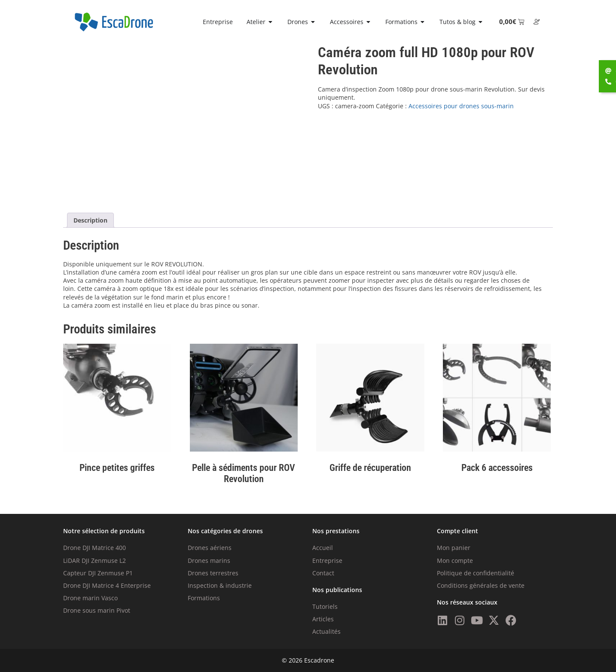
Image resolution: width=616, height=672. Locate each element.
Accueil (323, 548)
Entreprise (327, 561)
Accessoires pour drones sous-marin (461, 106)
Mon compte (455, 561)
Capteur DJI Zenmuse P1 (98, 573)
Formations (204, 598)
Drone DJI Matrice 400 (95, 548)
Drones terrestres (213, 573)
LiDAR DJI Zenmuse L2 (95, 561)
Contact (323, 573)
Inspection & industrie (220, 585)
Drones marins (209, 561)
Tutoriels (325, 606)
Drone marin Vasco (90, 598)
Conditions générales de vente (481, 585)
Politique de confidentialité (476, 573)
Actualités (326, 631)
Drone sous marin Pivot (97, 610)
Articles (323, 619)
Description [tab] (90, 220)
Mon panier (454, 548)
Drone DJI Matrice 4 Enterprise (107, 585)
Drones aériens (210, 548)
